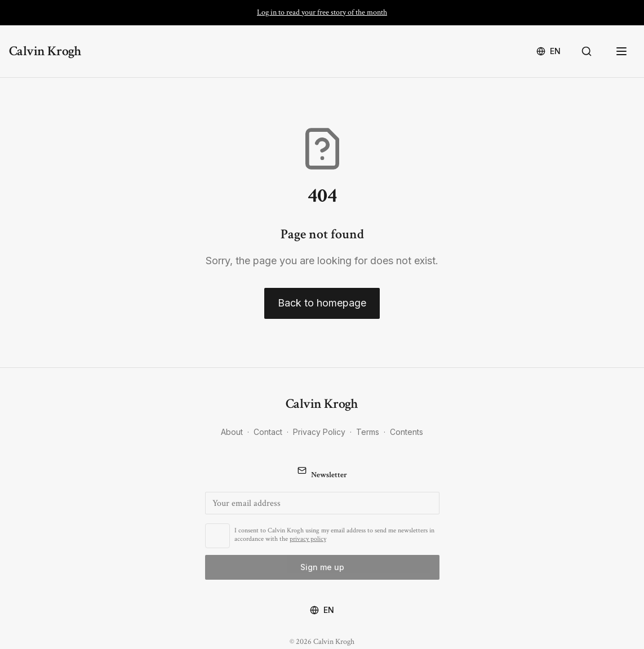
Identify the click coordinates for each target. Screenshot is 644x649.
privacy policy (308, 539)
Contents (407, 432)
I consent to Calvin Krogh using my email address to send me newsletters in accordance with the (334, 535)
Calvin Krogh (45, 51)
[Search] (589, 51)
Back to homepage (322, 303)
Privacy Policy (319, 432)
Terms (368, 432)
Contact (268, 432)
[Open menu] (623, 51)
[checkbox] (217, 536)
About (232, 432)
